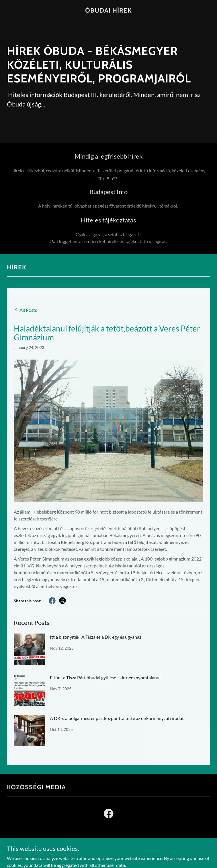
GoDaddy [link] (120, 856)
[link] (108, 11)
